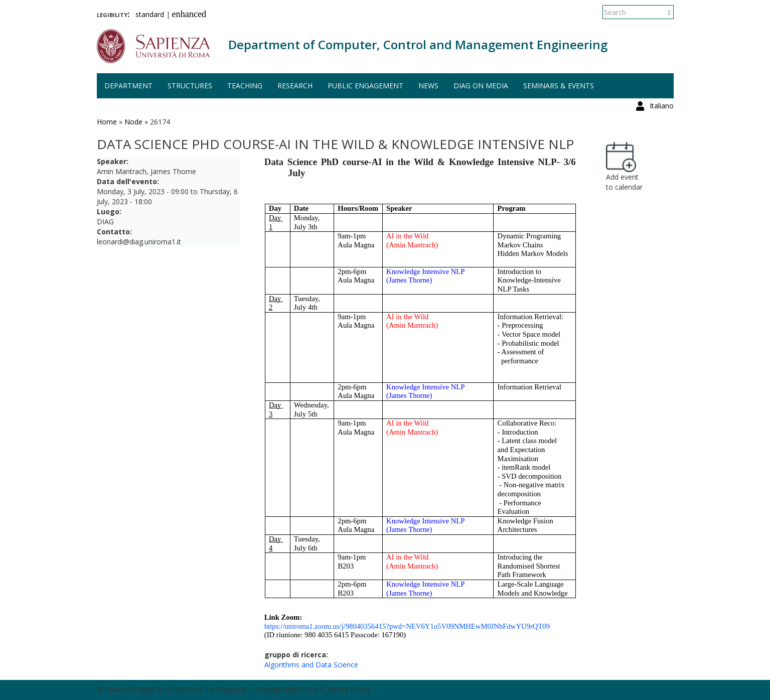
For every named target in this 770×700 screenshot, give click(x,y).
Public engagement (365, 86)
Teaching (245, 86)
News (428, 86)
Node (133, 122)
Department (128, 86)
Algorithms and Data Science (311, 665)
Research (295, 86)
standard (150, 14)
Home (107, 122)
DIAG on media (481, 86)
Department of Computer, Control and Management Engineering (418, 44)
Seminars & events (559, 86)
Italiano (662, 12)
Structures (190, 86)
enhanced (189, 14)
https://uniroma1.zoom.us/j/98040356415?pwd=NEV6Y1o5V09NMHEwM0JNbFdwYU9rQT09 (407, 626)
